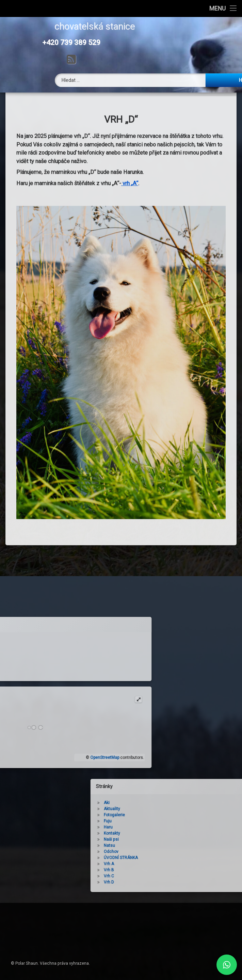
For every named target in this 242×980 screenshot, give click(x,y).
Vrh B (152, 870)
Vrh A (152, 864)
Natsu (153, 845)
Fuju (151, 821)
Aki (150, 803)
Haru (151, 827)
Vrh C (152, 876)
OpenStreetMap (61, 758)
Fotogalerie (158, 815)
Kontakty (155, 833)
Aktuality (155, 809)
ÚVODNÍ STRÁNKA (164, 858)
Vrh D (152, 882)
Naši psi (155, 839)
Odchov (154, 852)
